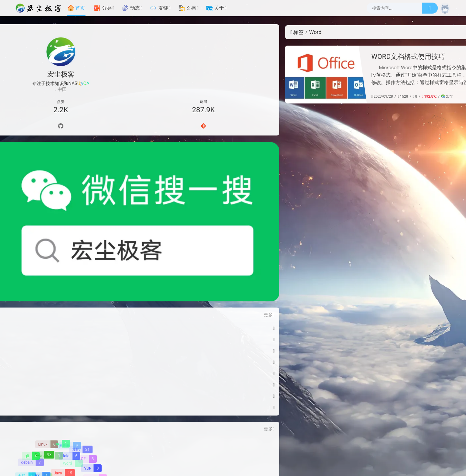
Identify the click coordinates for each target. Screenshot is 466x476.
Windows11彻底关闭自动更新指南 (55, 214)
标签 (125, 32)
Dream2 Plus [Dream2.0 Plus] (308, 444)
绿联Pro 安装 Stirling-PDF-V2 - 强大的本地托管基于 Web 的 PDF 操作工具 (55, 248)
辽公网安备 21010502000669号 (290, 451)
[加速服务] (262, 466)
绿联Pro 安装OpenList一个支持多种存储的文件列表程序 (55, 271)
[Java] (62, 348)
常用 (337, 97)
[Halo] (69, 331)
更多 (96, 189)
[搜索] (430, 8)
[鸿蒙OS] (51, 386)
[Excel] (53, 370)
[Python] (33, 372)
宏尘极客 (232, 444)
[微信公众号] (61, 159)
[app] (60, 319)
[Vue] (91, 343)
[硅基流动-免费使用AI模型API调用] (405, 342)
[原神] (84, 375)
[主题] (25, 351)
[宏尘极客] (40, 8)
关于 (215, 8)
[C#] (87, 333)
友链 (159, 8)
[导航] (34, 127)
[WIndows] (71, 387)
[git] (31, 331)
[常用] (405, 158)
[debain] (31, 337)
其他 (344, 97)
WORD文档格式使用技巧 (236, 57)
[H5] (24, 356)
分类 (103, 8)
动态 (131, 8)
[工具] (405, 147)
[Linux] (47, 319)
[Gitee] (88, 127)
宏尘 (275, 97)
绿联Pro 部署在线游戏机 (44, 260)
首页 (76, 8)
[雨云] (405, 292)
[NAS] (405, 113)
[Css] (81, 357)
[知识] (405, 136)
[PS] (41, 351)
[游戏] (73, 377)
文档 (187, 8)
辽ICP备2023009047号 (222, 451)
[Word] (72, 338)
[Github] (61, 127)
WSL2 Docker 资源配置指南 (48, 226)
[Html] (90, 370)
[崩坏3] (95, 353)
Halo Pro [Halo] (281, 444)
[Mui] (33, 377)
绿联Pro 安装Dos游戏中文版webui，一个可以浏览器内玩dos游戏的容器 (55, 237)
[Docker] (61, 357)
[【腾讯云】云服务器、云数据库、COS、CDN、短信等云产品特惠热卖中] (405, 395)
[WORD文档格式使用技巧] (154, 75)
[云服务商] (212, 466)
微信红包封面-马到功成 (43, 203)
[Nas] (43, 330)
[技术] (405, 124)
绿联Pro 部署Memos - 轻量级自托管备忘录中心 (55, 282)
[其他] (81, 324)
